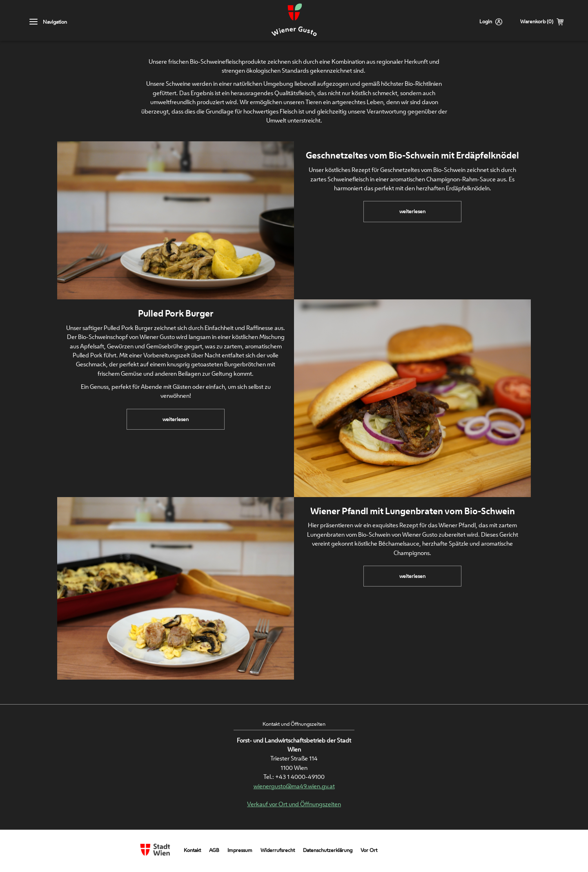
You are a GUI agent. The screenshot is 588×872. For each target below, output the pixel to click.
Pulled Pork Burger (176, 313)
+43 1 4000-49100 (300, 777)
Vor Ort (369, 850)
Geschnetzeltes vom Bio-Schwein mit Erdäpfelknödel (412, 155)
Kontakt (192, 850)
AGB (214, 850)
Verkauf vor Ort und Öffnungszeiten (294, 804)
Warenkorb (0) (537, 21)
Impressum (240, 850)
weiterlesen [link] (416, 214)
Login (486, 21)
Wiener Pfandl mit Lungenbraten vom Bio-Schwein (413, 511)
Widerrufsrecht (278, 850)
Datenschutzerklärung (328, 850)
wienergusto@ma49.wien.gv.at (294, 786)
